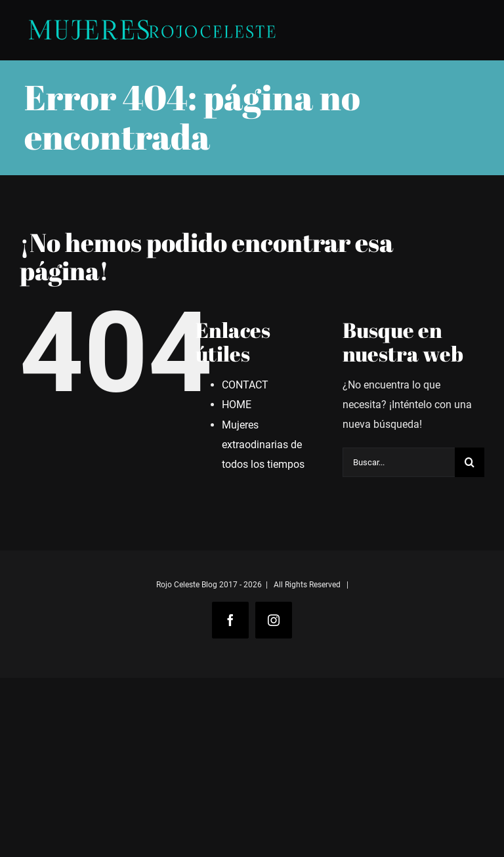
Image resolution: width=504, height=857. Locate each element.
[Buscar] (470, 462)
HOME (237, 405)
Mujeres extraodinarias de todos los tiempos (263, 445)
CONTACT (245, 385)
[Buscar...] (399, 462)
